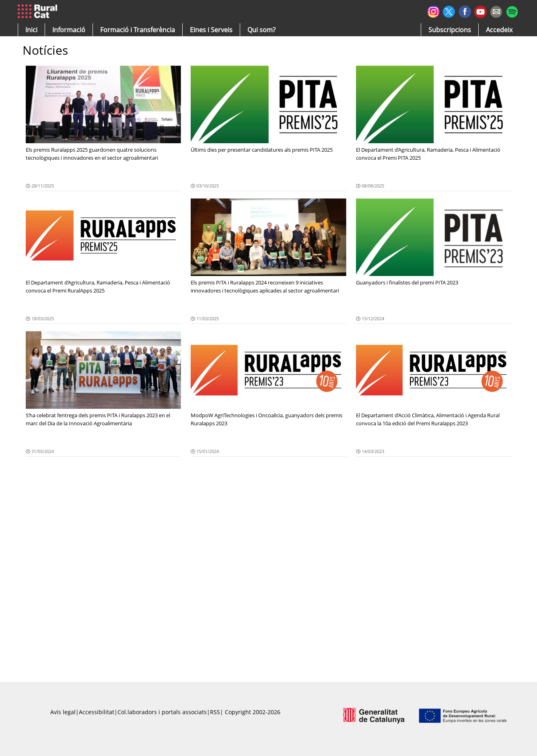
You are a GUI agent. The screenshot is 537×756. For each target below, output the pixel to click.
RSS (215, 712)
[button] (31, 30)
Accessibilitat (97, 712)
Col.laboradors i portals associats (162, 712)
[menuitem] (138, 30)
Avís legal (63, 712)
